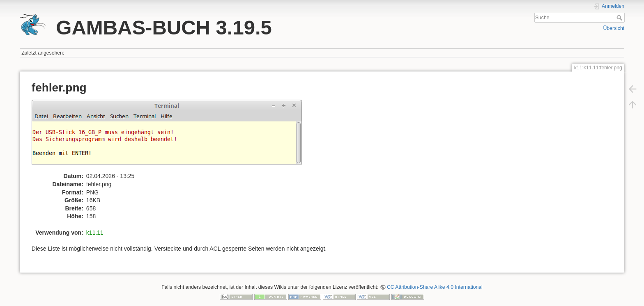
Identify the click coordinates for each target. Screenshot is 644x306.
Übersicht (614, 28)
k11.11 (95, 233)
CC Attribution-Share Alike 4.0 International (435, 287)
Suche (620, 18)
